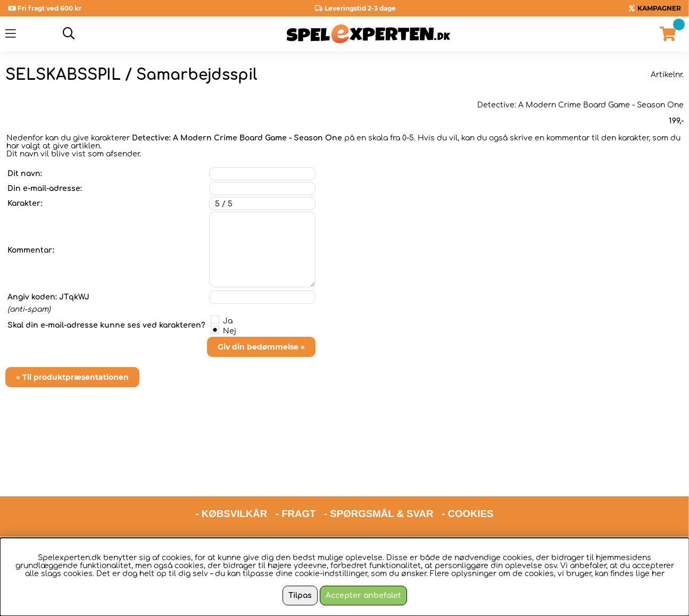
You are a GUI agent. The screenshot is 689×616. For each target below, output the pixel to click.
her (658, 574)
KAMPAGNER (659, 8)
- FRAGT (296, 473)
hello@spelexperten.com (445, 500)
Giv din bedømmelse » (261, 347)
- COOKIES (467, 473)
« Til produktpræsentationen (72, 377)
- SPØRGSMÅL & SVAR (379, 473)
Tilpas (300, 596)
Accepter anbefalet (363, 596)
